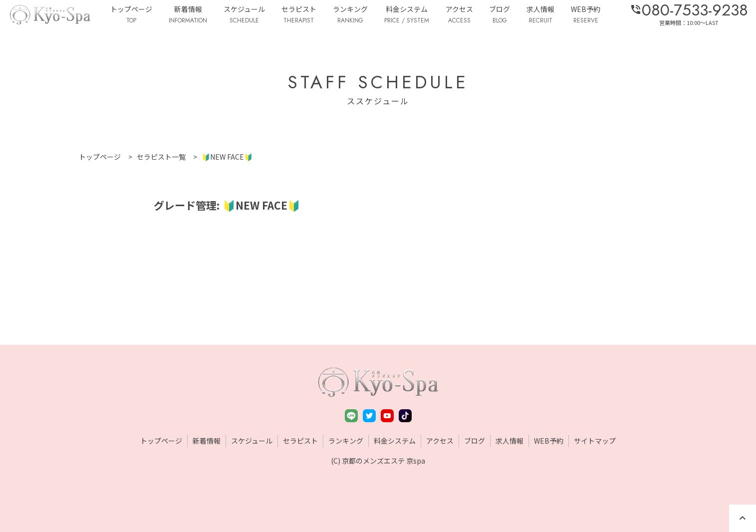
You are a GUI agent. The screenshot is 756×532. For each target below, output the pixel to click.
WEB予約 (586, 15)
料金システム (407, 15)
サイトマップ (595, 441)
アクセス (459, 15)
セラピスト (299, 15)
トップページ (131, 15)
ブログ (500, 15)
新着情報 (188, 15)
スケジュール (244, 15)
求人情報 (540, 15)
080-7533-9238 (689, 10)
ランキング (350, 15)
